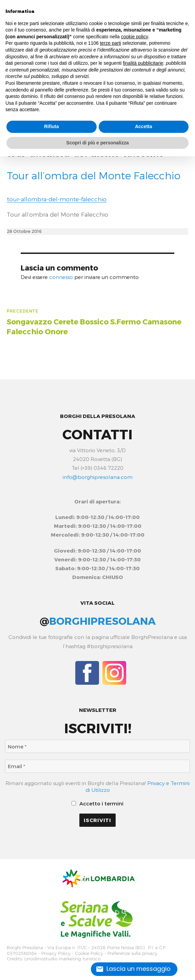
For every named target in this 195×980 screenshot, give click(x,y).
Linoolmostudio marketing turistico (62, 959)
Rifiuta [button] (52, 126)
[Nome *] (97, 746)
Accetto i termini (98, 803)
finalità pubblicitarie (143, 63)
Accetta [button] (144, 126)
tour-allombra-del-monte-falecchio (57, 199)
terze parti (111, 43)
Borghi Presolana (25, 948)
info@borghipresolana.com (98, 477)
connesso (61, 277)
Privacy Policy (56, 953)
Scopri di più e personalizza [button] (97, 143)
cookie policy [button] (135, 37)
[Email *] (97, 766)
